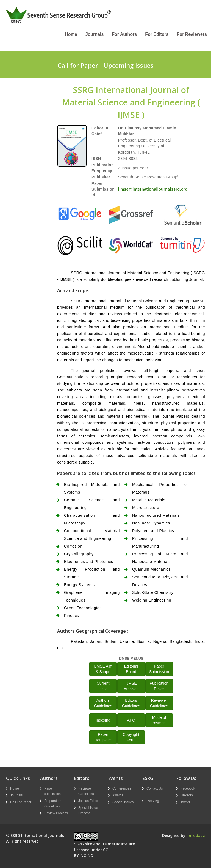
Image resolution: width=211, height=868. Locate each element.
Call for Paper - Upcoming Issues (106, 65)
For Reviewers (192, 34)
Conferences (122, 788)
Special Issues (123, 802)
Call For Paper (21, 802)
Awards (118, 795)
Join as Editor (88, 801)
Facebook (188, 788)
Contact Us (155, 788)
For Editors (157, 34)
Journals (95, 34)
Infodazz (196, 835)
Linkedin (187, 795)
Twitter (185, 802)
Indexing (103, 720)
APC (131, 720)
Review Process (56, 813)
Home (71, 34)
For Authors (124, 34)
